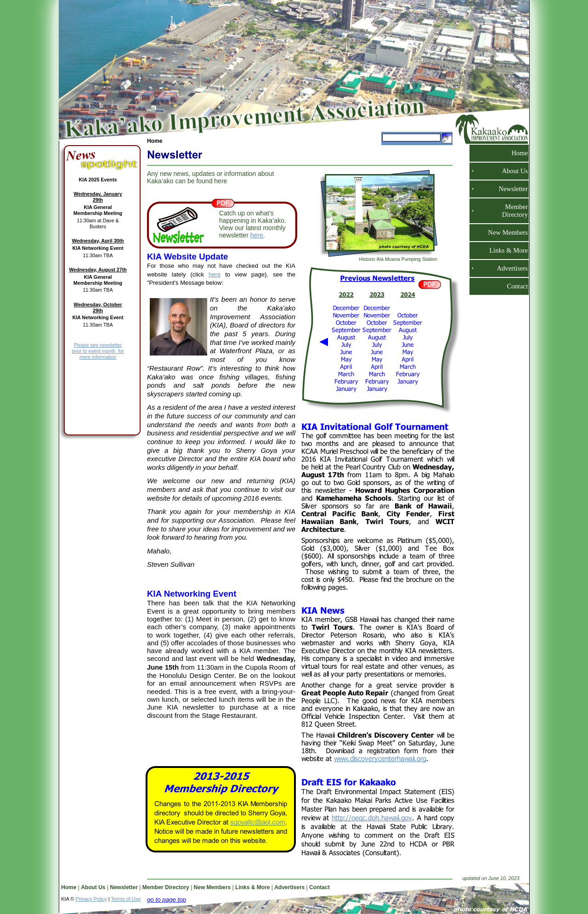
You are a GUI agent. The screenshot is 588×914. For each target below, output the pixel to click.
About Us (511, 171)
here (257, 235)
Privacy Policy (91, 899)
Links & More (505, 250)
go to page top (167, 900)
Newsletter (510, 189)
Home (516, 153)
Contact (514, 286)
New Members (504, 232)
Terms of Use (126, 899)
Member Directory (513, 211)
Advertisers (509, 268)
